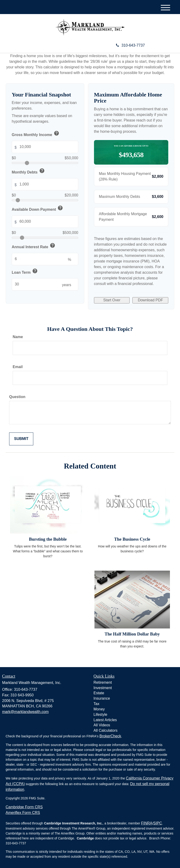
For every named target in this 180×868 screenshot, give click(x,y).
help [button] (56, 133)
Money (99, 709)
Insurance (102, 698)
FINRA (147, 823)
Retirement (103, 682)
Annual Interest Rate (34, 246)
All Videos (102, 725)
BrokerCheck (110, 736)
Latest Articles (105, 720)
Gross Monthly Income (36, 134)
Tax (96, 704)
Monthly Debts (28, 172)
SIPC (158, 823)
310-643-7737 (130, 45)
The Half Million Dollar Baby (132, 634)
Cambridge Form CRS (24, 807)
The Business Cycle (132, 539)
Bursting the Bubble (48, 539)
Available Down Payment (38, 209)
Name (18, 337)
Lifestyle (100, 715)
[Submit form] (21, 439)
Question (17, 397)
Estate (99, 693)
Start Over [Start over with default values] (112, 300)
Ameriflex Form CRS (23, 813)
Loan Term (25, 272)
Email (18, 367)
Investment (103, 688)
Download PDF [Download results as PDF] (150, 300)
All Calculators (105, 730)
